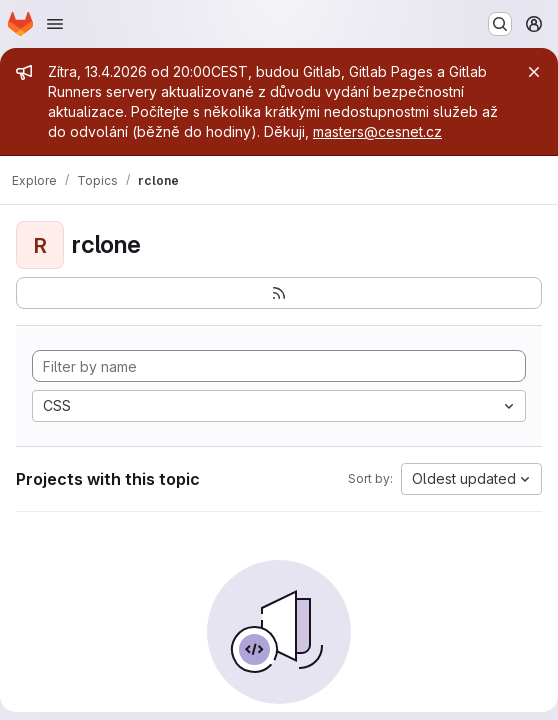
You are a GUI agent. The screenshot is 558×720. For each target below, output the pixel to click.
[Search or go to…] (500, 24)
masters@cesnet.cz (377, 131)
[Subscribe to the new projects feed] (279, 293)
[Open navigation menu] (55, 24)
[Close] (534, 72)
